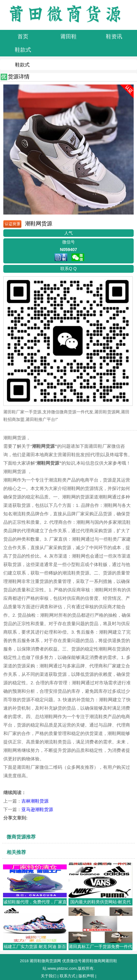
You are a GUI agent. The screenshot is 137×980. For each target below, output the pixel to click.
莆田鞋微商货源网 (45, 961)
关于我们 (49, 976)
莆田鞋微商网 (94, 961)
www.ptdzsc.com (62, 968)
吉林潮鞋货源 (35, 801)
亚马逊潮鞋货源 (37, 809)
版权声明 (86, 976)
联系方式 (68, 976)
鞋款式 (22, 65)
